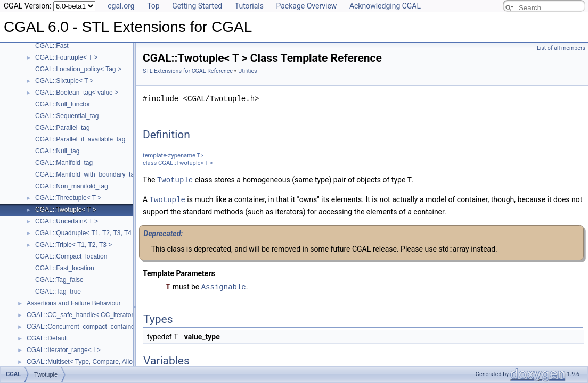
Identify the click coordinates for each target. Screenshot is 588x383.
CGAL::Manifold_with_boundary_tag (87, 174)
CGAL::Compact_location (71, 256)
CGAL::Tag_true (58, 292)
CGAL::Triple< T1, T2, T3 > (73, 245)
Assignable (224, 285)
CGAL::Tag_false (59, 280)
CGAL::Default (47, 338)
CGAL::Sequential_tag (67, 116)
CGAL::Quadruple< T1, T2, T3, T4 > (86, 233)
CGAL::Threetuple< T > (68, 198)
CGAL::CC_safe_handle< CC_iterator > (83, 315)
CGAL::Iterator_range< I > (64, 350)
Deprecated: (163, 232)
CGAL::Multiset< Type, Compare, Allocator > (89, 362)
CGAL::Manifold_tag (64, 163)
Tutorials (249, 6)
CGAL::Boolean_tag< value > (77, 93)
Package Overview (306, 6)
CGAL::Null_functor (63, 104)
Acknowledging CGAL (385, 6)
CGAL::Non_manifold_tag (72, 186)
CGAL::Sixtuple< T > (64, 81)
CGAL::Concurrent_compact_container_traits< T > (98, 327)
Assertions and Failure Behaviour (74, 303)
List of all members (561, 48)
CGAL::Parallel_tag (63, 128)
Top (153, 6)
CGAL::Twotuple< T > (66, 210)
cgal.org (121, 6)
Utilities (247, 71)
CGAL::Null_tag (57, 151)
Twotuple (175, 180)
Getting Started (197, 6)
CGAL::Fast (52, 46)
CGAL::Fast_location (65, 268)
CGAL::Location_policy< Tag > (78, 69)
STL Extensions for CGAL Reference (188, 71)
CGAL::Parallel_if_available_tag (80, 139)
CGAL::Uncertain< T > (67, 221)
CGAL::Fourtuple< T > (67, 57)
